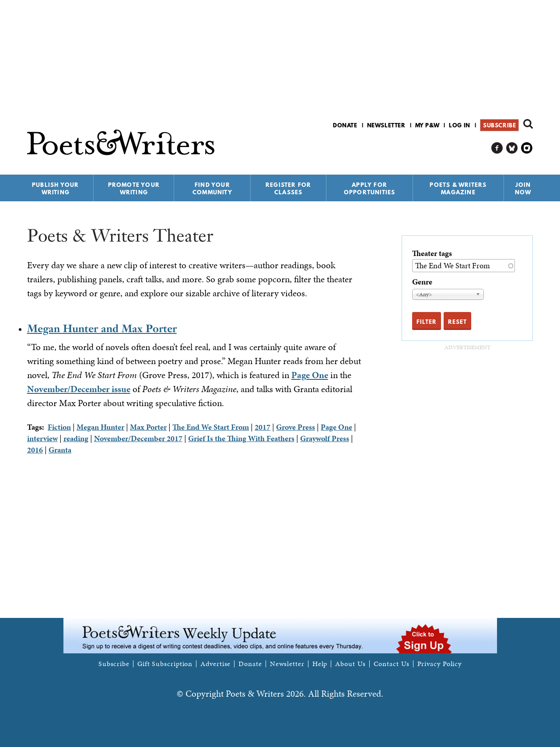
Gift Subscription (165, 664)
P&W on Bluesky (512, 148)
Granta (60, 450)
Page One (310, 375)
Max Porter (148, 427)
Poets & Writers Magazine (458, 188)
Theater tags (432, 253)
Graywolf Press (325, 438)
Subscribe (499, 125)
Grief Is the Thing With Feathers (241, 438)
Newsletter (386, 125)
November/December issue (79, 389)
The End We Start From (211, 427)
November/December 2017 (138, 438)
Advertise (215, 664)
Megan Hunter (100, 427)
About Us (350, 664)
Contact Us (392, 664)
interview (42, 438)
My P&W (427, 125)
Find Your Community (212, 188)
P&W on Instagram (527, 148)
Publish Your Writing (55, 188)
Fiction (59, 427)
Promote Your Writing (134, 188)
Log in (460, 125)
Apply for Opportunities (370, 188)
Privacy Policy (440, 664)
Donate (345, 125)
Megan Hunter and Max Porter (102, 328)
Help (320, 664)
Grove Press (296, 427)
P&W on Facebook (497, 148)
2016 (35, 450)
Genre (422, 282)
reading (76, 438)
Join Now (523, 188)
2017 (262, 427)
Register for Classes (288, 188)
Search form (528, 124)
